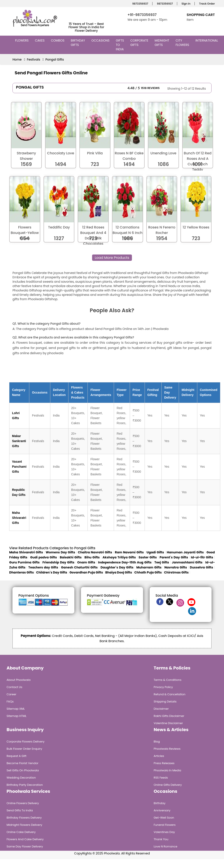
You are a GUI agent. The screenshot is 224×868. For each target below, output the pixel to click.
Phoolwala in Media (168, 770)
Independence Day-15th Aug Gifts (125, 562)
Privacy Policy (163, 687)
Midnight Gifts (162, 43)
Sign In (185, 4)
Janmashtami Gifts (187, 562)
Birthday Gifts (78, 43)
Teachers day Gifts (43, 567)
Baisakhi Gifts (71, 557)
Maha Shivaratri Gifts (19, 518)
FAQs (10, 702)
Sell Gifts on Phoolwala (23, 770)
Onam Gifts (86, 562)
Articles (159, 756)
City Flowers (183, 43)
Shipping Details (165, 702)
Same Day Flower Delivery (25, 846)
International (207, 40)
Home (17, 59)
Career (11, 694)
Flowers (22, 40)
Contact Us (14, 687)
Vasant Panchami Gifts (19, 467)
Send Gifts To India (20, 810)
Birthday (160, 803)
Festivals (34, 59)
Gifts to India (120, 45)
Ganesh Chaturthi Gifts (79, 567)
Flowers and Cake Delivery (25, 839)
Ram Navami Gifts (129, 552)
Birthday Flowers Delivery (24, 818)
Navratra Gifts (176, 567)
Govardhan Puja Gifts (86, 572)
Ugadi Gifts (155, 552)
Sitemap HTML (17, 716)
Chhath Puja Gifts (148, 572)
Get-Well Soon (164, 818)
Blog (157, 742)
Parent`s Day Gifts (174, 557)
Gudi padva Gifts (44, 557)
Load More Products (112, 258)
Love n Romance (166, 846)
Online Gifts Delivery (168, 785)
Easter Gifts (148, 557)
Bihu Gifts (92, 557)
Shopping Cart (201, 15)
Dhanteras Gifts (21, 572)
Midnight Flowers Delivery (24, 825)
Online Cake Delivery (21, 832)
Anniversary (162, 810)
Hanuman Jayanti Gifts (185, 552)
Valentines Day (164, 832)
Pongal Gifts (55, 59)
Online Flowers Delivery (23, 803)
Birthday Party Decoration (25, 785)
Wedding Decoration (21, 778)
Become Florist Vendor (22, 763)
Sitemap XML (16, 709)
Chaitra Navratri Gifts (95, 552)
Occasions (101, 40)
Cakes (40, 40)
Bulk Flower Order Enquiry (24, 749)
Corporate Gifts (139, 43)
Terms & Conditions (168, 680)
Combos (58, 40)
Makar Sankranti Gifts (19, 441)
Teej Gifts (162, 562)
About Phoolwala (19, 680)
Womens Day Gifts (60, 552)
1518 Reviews (150, 88)
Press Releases (164, 763)
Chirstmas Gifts (176, 572)
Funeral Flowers (165, 825)
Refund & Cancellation (170, 694)
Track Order (206, 4)
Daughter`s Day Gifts (117, 567)
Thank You (161, 839)
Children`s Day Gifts (52, 572)
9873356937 (140, 4)
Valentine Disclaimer (168, 723)
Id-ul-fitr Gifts (202, 557)
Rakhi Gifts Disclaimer (169, 716)
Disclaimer (161, 709)
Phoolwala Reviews (167, 749)
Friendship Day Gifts (58, 562)
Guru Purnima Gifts (24, 562)
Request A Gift (17, 756)
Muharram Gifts (149, 567)
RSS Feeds (161, 778)
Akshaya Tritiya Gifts (119, 557)
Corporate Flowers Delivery (25, 742)
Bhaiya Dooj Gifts (119, 572)
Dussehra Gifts (201, 567)
